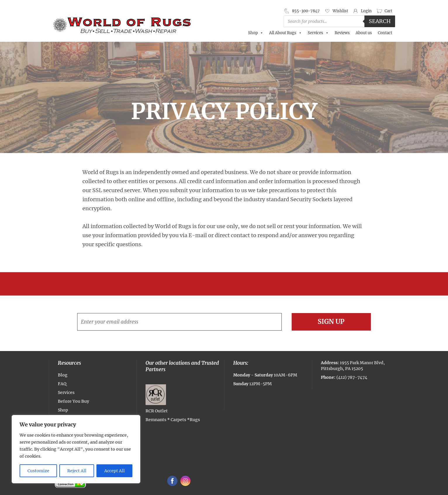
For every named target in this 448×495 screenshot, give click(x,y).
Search (380, 21)
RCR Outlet (157, 399)
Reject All (77, 471)
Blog (63, 375)
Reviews (342, 33)
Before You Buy (73, 401)
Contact (385, 33)
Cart (388, 11)
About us (364, 33)
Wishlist (340, 11)
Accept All (115, 471)
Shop (256, 33)
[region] (76, 449)
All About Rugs (286, 33)
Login (366, 11)
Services (318, 33)
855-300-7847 (306, 11)
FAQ (62, 384)
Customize (38, 471)
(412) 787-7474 (352, 377)
